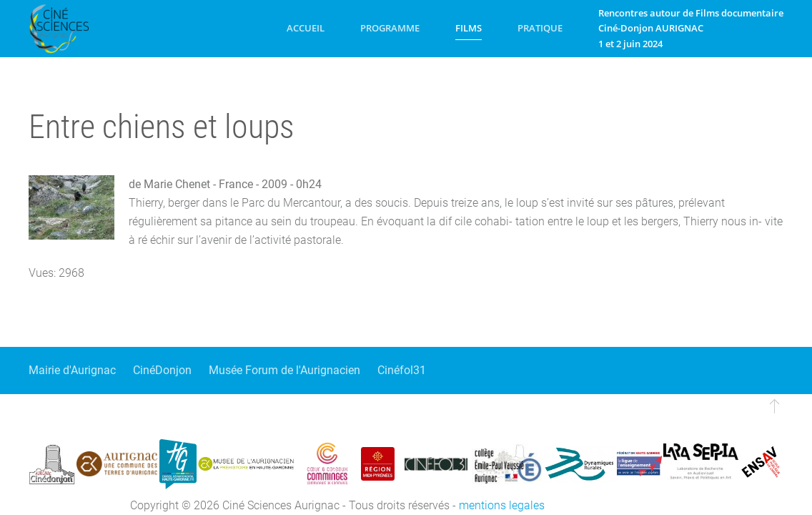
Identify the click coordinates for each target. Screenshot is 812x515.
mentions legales (502, 505)
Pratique (540, 28)
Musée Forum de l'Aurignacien (284, 370)
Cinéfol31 (402, 370)
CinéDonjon (162, 370)
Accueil (306, 28)
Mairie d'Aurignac (72, 370)
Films (469, 28)
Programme (390, 28)
